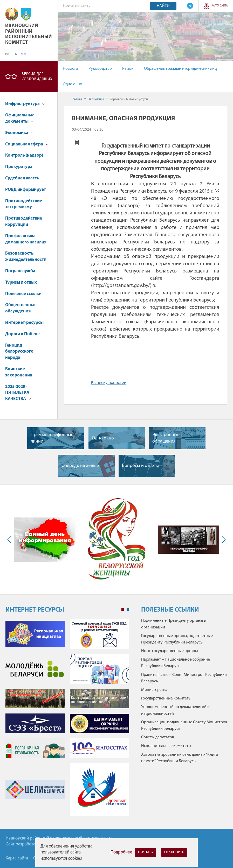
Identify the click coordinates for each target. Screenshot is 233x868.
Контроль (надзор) (24, 155)
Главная (77, 99)
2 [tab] (128, 610)
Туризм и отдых (21, 282)
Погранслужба (20, 271)
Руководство (100, 69)
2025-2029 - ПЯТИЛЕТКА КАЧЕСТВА (18, 393)
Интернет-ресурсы (24, 323)
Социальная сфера (27, 144)
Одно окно (73, 84)
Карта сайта (220, 6)
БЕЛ (23, 54)
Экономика (19, 133)
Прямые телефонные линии (52, 438)
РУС (8, 54)
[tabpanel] (67, 720)
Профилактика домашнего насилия (26, 239)
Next (223, 540)
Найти (163, 6)
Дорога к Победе (22, 334)
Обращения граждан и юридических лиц (180, 69)
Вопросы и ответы (140, 466)
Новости (70, 69)
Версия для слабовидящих (37, 77)
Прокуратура (19, 167)
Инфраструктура (25, 104)
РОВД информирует (26, 190)
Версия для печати (77, 142)
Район (128, 69)
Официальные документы (20, 118)
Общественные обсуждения (21, 308)
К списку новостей (109, 383)
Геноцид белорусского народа (19, 352)
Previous (10, 540)
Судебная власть (22, 178)
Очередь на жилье (80, 466)
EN (15, 54)
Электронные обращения (166, 438)
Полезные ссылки (23, 294)
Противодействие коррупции (24, 222)
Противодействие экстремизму (24, 204)
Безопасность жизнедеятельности (26, 257)
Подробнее (121, 852)
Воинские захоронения (19, 372)
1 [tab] (123, 610)
